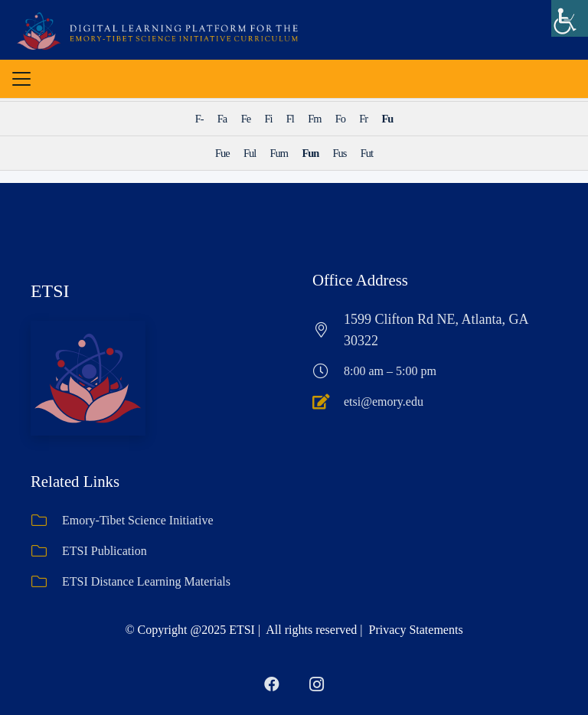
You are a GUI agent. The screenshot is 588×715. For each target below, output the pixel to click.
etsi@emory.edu (384, 402)
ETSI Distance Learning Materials (146, 581)
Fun (310, 153)
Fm (314, 119)
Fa (222, 119)
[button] (21, 80)
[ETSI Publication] (46, 551)
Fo (340, 119)
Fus (340, 153)
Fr (363, 119)
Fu (388, 119)
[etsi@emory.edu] (328, 402)
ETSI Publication (105, 551)
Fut (367, 153)
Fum (279, 153)
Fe (246, 119)
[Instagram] (316, 684)
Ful (250, 153)
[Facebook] (272, 684)
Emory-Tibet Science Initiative (138, 520)
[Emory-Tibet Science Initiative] (46, 521)
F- (199, 119)
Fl (290, 119)
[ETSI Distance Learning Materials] (46, 582)
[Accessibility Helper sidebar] (570, 18)
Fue (222, 153)
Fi (268, 119)
